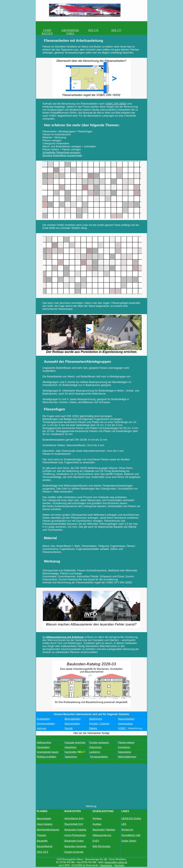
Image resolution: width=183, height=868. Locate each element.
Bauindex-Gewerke (75, 846)
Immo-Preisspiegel (75, 835)
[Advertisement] (91, 784)
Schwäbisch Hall (131, 835)
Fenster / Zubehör (99, 723)
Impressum (106, 865)
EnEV (96, 841)
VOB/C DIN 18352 (116, 103)
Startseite (119, 865)
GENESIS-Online (131, 818)
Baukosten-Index (74, 841)
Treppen (41, 835)
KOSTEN (116, 30)
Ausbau (97, 824)
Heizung (41, 728)
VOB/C (134, 30)
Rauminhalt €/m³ (74, 824)
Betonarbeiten (73, 719)
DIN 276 (80, 30)
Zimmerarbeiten (46, 723)
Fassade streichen (75, 742)
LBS (124, 824)
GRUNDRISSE (63, 30)
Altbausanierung (102, 835)
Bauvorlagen (44, 818)
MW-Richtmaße (102, 846)
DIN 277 (98, 30)
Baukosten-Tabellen (104, 829)
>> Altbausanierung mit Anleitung (63, 637)
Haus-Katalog (45, 824)
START (45, 30)
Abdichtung (96, 719)
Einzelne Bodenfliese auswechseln (62, 155)
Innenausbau (125, 723)
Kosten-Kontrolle (74, 852)
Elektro (93, 728)
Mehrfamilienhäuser (48, 829)
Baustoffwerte (45, 846)
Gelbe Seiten (129, 841)
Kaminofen (71, 752)
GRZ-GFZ (42, 852)
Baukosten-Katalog (75, 829)
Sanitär (69, 728)
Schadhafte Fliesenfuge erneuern (61, 152)
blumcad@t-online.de (116, 862)
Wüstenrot (127, 829)
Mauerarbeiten (126, 719)
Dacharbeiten (72, 723)
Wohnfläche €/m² (74, 818)
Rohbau (97, 818)
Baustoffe (42, 841)
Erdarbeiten (43, 719)
